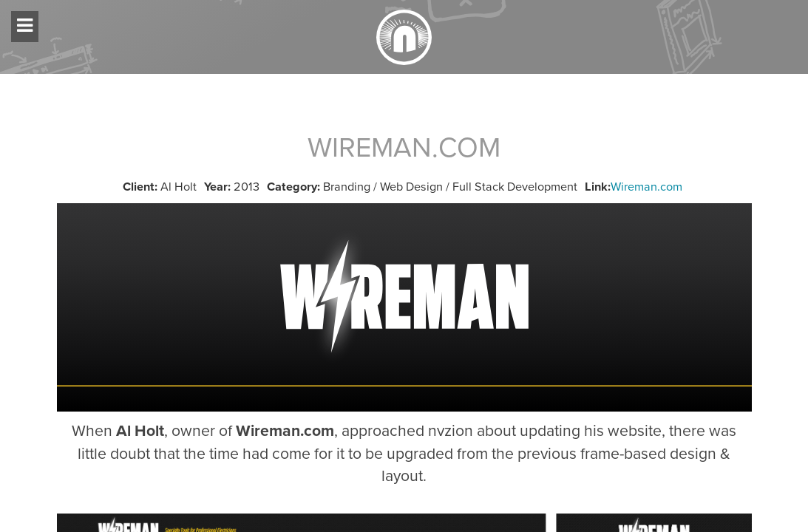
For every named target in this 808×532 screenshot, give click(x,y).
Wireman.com (646, 187)
